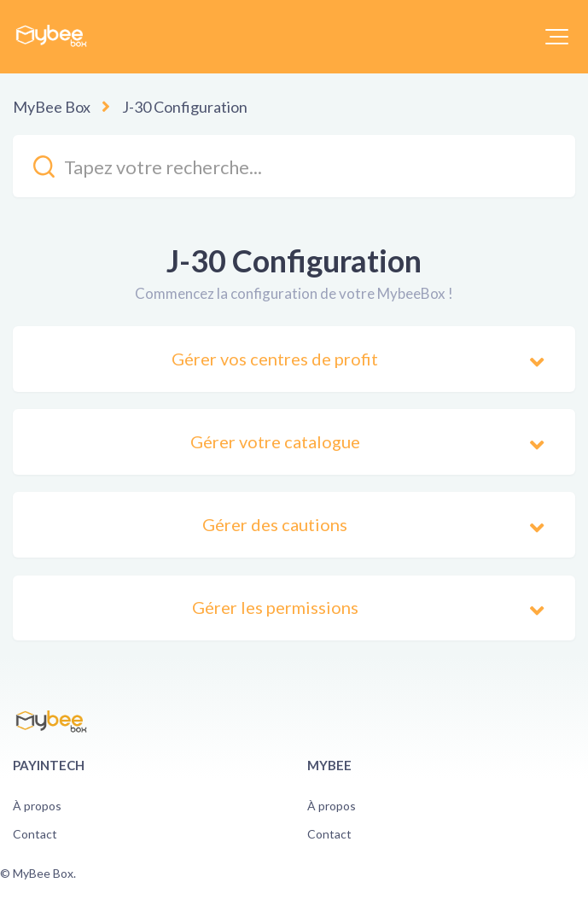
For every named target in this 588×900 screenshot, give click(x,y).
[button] (557, 37)
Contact (35, 834)
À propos (37, 806)
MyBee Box (52, 107)
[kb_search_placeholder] (294, 166)
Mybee (329, 765)
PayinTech (49, 765)
